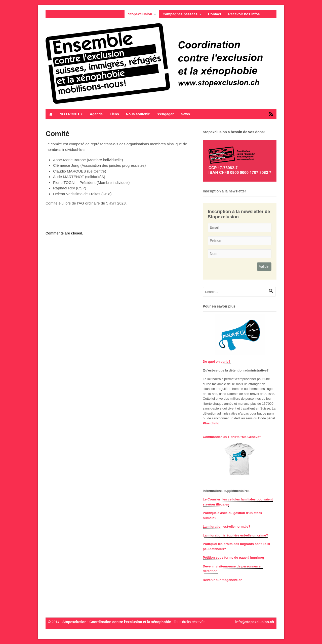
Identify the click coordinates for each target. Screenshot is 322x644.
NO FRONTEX (71, 114)
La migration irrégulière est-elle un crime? (235, 535)
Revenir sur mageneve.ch (223, 580)
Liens (114, 114)
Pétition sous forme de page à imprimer (233, 557)
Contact (215, 14)
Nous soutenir (138, 114)
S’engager (165, 114)
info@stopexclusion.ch (255, 622)
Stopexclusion (140, 14)
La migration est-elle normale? (227, 527)
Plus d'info (211, 423)
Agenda (96, 114)
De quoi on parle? (217, 362)
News (186, 114)
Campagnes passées (180, 14)
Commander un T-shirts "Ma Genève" (232, 437)
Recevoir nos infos (244, 14)
